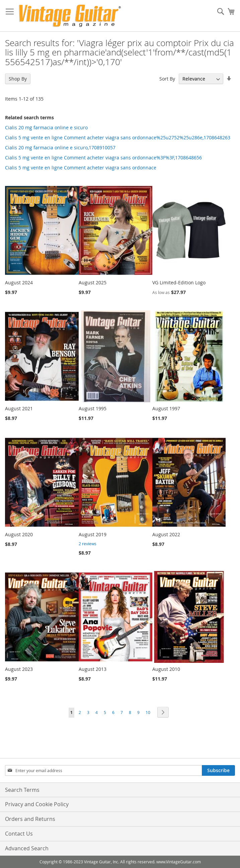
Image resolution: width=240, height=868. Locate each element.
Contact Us (19, 834)
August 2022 (166, 534)
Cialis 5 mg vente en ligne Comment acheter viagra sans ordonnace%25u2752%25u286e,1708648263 (118, 137)
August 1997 (166, 408)
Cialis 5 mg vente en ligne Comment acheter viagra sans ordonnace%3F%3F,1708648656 (103, 158)
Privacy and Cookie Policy (37, 804)
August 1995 (93, 408)
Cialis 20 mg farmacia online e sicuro (46, 127)
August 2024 (19, 282)
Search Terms (22, 790)
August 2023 (19, 669)
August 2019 (93, 534)
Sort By (167, 79)
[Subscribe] (218, 770)
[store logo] (70, 16)
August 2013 (93, 669)
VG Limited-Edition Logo (179, 282)
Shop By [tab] (18, 79)
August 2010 (166, 669)
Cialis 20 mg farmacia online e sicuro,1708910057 (60, 148)
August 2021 (19, 408)
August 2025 (93, 282)
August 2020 (19, 534)
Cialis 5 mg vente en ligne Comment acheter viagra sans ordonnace (81, 168)
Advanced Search (27, 848)
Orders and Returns (30, 819)
